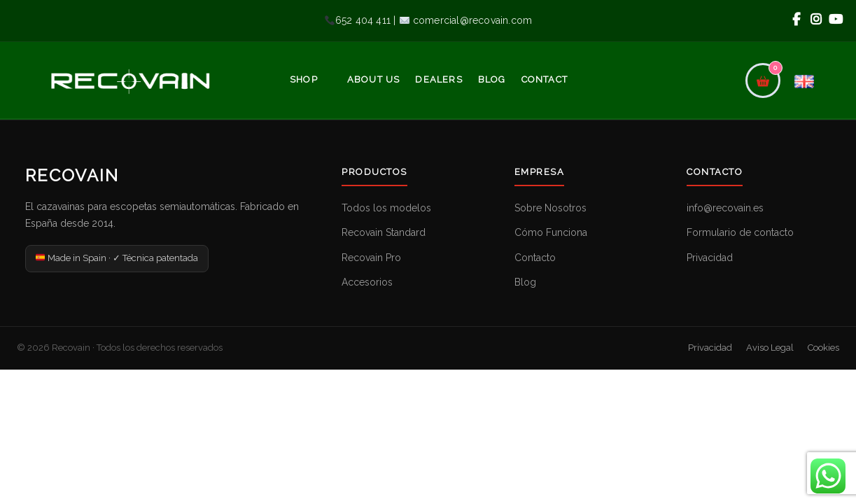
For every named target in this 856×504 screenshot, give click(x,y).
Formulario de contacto (740, 232)
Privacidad (710, 258)
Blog (492, 79)
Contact (545, 79)
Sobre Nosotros (550, 208)
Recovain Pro (371, 258)
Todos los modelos (386, 208)
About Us (374, 79)
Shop (304, 79)
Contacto (535, 258)
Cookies (823, 348)
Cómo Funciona (551, 232)
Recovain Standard (384, 232)
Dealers (438, 79)
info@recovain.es (725, 208)
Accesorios (367, 282)
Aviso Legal (770, 348)
